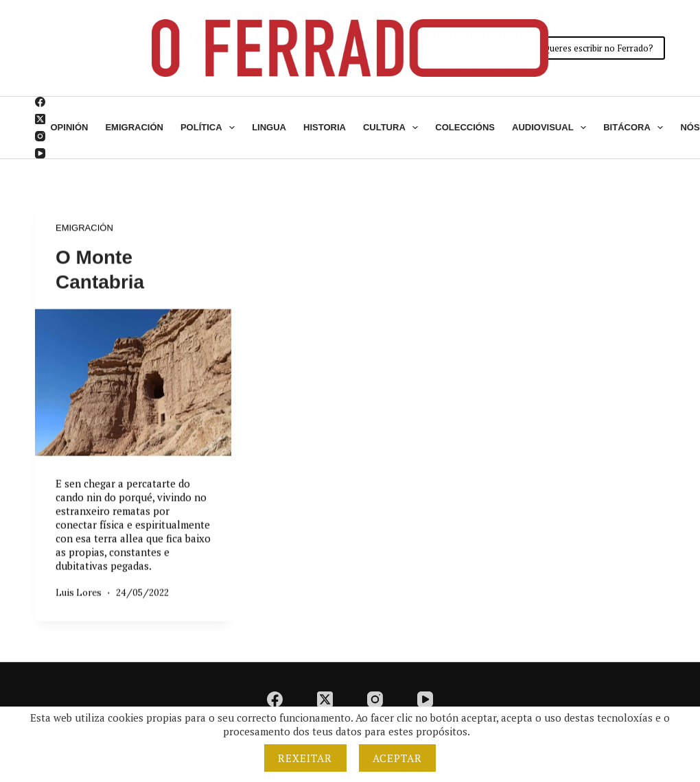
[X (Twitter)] (40, 119)
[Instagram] (40, 136)
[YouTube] (40, 153)
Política (210, 128)
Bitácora (636, 128)
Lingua (269, 127)
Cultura (393, 128)
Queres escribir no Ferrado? (598, 48)
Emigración (134, 127)
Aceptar (398, 758)
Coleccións (465, 127)
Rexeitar (305, 758)
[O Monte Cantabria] (133, 383)
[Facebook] (40, 102)
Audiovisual (552, 128)
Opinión (70, 127)
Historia (325, 127)
